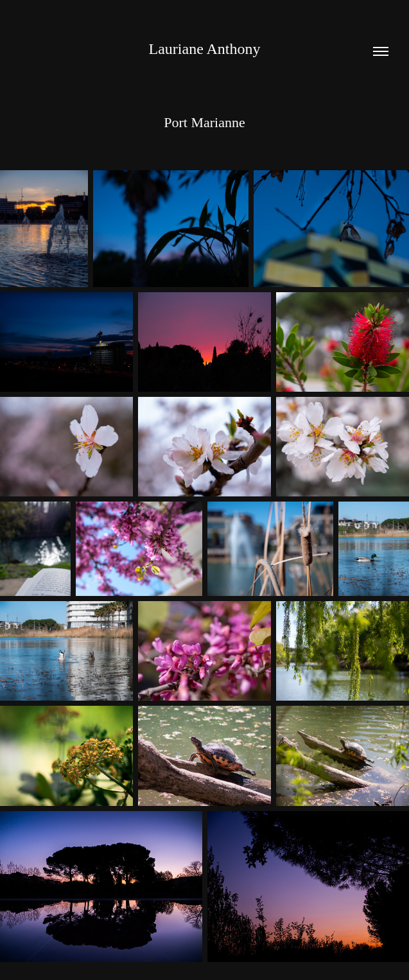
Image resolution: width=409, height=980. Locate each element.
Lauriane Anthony (205, 49)
